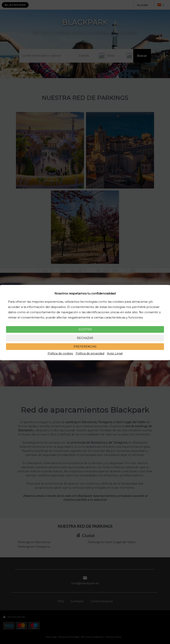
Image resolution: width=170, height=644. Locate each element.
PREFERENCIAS (85, 347)
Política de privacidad (90, 353)
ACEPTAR (85, 329)
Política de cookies (60, 353)
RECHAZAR (85, 338)
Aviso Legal (115, 353)
